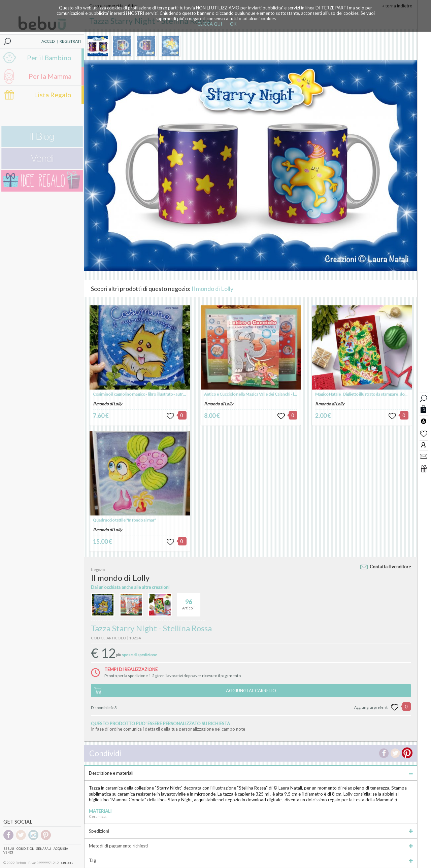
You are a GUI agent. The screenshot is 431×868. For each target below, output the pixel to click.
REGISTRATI (70, 41)
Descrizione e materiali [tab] (251, 773)
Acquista (61, 849)
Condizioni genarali (34, 849)
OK (233, 24)
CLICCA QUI (210, 24)
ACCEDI (48, 41)
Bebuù (9, 849)
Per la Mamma (50, 76)
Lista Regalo (53, 95)
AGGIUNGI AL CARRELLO (251, 691)
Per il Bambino (49, 58)
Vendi (8, 852)
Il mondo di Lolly (212, 289)
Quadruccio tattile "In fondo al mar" (125, 520)
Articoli (188, 602)
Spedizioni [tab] (251, 831)
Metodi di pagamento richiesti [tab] (251, 846)
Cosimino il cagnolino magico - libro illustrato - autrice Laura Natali (152, 394)
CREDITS (67, 863)
